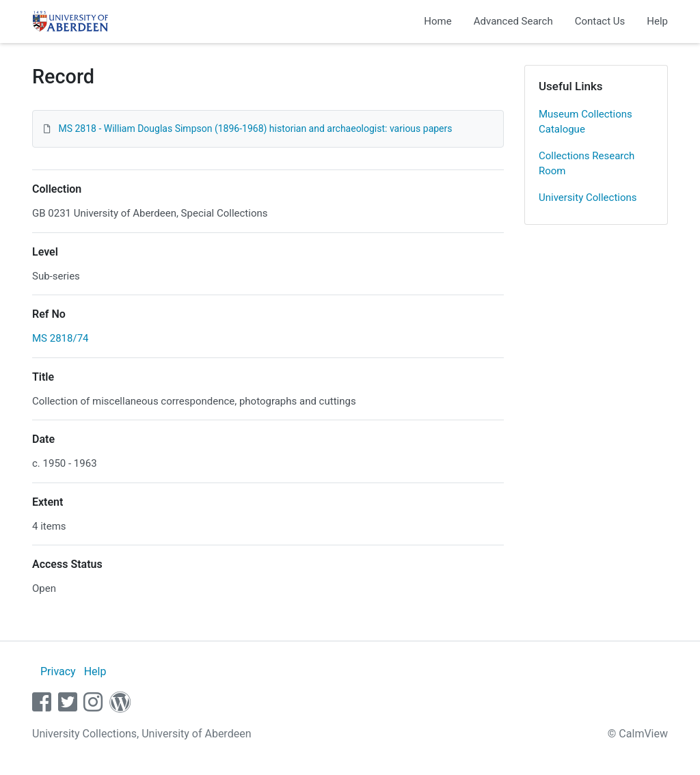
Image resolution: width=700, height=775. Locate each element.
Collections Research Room (587, 164)
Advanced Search (513, 21)
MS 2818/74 (60, 338)
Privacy (58, 671)
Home (437, 21)
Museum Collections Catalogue (585, 122)
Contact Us (600, 21)
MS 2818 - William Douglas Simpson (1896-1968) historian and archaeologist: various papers (255, 128)
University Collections (588, 198)
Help (657, 21)
